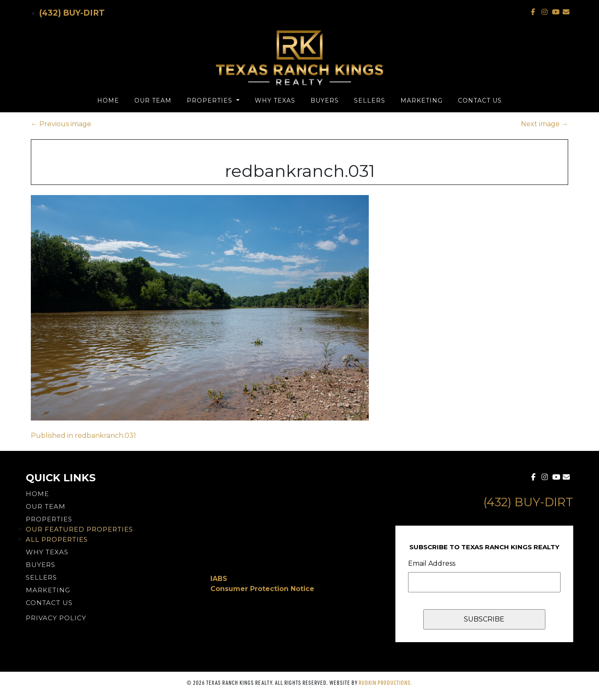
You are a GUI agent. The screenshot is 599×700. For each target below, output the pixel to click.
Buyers (325, 100)
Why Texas (275, 100)
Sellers (370, 100)
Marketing (422, 100)
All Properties (57, 539)
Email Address (432, 563)
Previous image (61, 124)
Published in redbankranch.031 (83, 435)
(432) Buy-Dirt (72, 13)
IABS (219, 579)
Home (108, 100)
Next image (545, 124)
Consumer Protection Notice (262, 589)
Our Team (153, 100)
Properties (211, 100)
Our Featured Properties (79, 529)
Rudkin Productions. (385, 682)
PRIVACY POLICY (56, 618)
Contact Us (480, 100)
